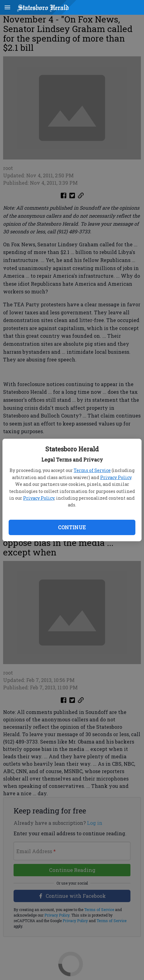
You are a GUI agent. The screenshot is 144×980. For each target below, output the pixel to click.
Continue (72, 527)
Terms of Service (92, 470)
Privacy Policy (116, 477)
